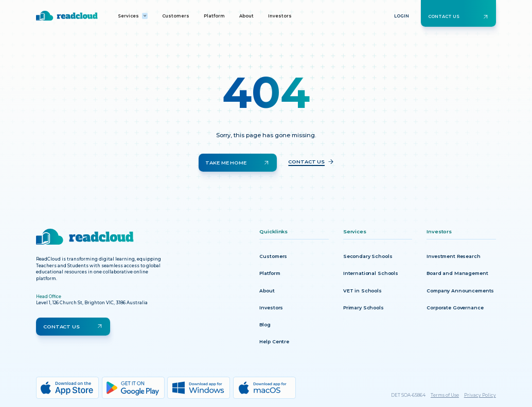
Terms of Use (445, 395)
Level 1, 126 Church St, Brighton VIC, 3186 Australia (92, 303)
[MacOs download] (264, 388)
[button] (133, 16)
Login (402, 16)
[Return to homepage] (67, 16)
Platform (214, 16)
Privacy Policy (480, 395)
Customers (176, 16)
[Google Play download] (133, 388)
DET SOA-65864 (408, 395)
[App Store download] (67, 388)
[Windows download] (199, 388)
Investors (280, 16)
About (246, 16)
